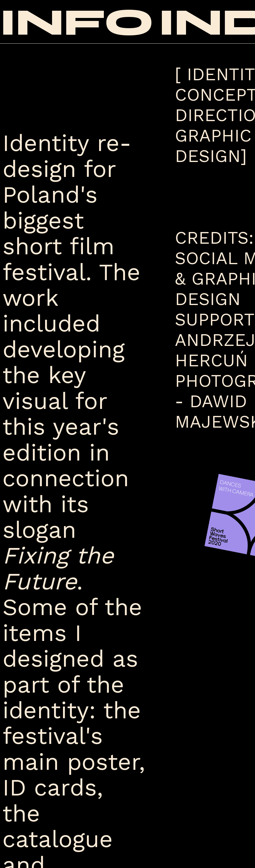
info (77, 22)
